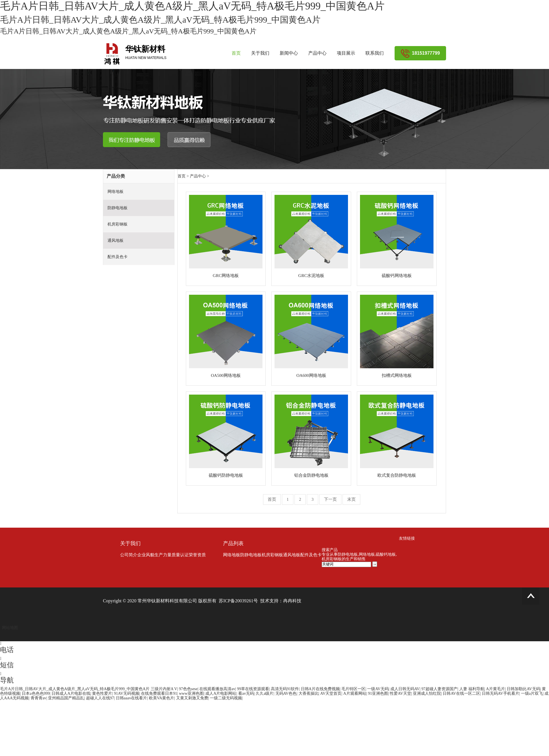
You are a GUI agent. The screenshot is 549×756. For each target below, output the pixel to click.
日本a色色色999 (36, 693)
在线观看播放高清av (217, 689)
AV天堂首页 (331, 693)
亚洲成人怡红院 (427, 693)
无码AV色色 (286, 693)
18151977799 (420, 53)
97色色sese (188, 689)
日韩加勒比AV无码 (523, 689)
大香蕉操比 (309, 693)
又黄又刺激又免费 (192, 698)
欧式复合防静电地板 (397, 475)
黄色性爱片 (102, 693)
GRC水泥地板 (311, 276)
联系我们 (375, 53)
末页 (351, 499)
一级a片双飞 (532, 693)
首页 (236, 53)
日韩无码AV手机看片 (500, 693)
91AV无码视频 (127, 693)
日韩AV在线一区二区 (461, 693)
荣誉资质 (197, 555)
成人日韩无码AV (405, 689)
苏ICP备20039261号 (238, 601)
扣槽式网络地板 (397, 375)
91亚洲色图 (378, 693)
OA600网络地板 (311, 375)
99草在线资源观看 (253, 689)
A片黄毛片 (496, 689)
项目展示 (346, 53)
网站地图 (10, 628)
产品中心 (317, 53)
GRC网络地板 (226, 276)
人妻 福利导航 (472, 689)
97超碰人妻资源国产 (439, 689)
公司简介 (129, 555)
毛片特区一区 (353, 689)
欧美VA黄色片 (162, 698)
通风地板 (116, 241)
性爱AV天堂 (400, 693)
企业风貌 (146, 555)
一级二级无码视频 (226, 698)
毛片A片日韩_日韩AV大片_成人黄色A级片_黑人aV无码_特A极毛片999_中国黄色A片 (75, 689)
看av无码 (246, 693)
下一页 (330, 499)
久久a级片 (264, 693)
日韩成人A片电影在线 (71, 693)
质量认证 (180, 555)
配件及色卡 (118, 257)
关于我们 (260, 53)
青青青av (38, 698)
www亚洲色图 (191, 693)
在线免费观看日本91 (159, 693)
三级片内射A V (164, 689)
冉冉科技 (292, 601)
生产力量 (163, 555)
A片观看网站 (355, 693)
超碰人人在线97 (100, 698)
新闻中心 (289, 53)
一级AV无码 (378, 689)
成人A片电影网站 (221, 693)
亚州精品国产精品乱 (66, 698)
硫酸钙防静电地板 (226, 475)
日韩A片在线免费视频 (320, 689)
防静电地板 (118, 208)
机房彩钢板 (118, 224)
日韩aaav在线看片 (132, 698)
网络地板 (116, 192)
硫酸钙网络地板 (397, 276)
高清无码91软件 (285, 689)
